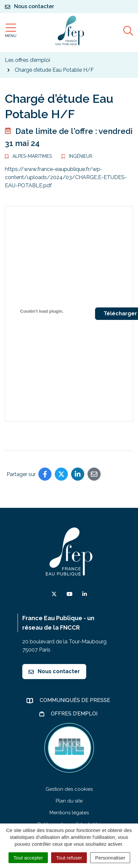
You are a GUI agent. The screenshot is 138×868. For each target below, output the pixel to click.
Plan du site (69, 801)
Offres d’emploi (75, 714)
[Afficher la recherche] (128, 30)
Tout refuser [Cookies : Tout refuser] (69, 858)
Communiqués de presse (76, 700)
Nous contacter (54, 671)
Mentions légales (69, 813)
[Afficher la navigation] (11, 31)
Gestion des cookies (69, 789)
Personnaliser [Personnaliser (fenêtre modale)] (110, 858)
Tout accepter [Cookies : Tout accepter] (28, 858)
